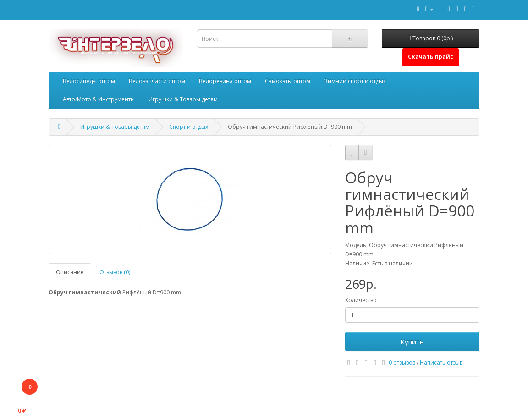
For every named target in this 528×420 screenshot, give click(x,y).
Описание (70, 272)
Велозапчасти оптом (157, 81)
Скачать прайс (431, 57)
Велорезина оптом (225, 81)
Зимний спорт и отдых (355, 81)
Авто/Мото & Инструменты (99, 99)
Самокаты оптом (288, 81)
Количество (361, 300)
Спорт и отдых (189, 127)
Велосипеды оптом (89, 81)
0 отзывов (402, 362)
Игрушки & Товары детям (183, 99)
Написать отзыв (441, 362)
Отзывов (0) (115, 272)
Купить (412, 342)
